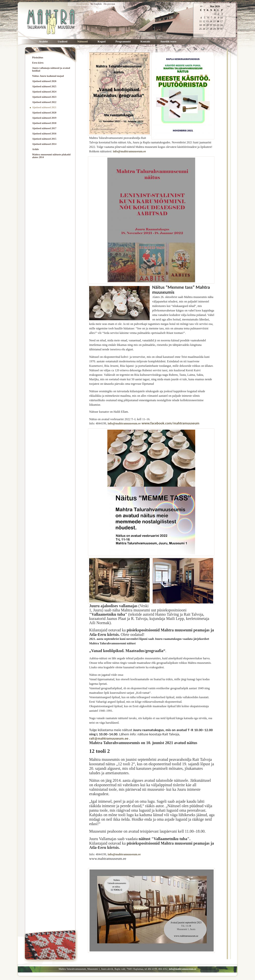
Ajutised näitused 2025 (44, 86)
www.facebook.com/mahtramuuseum (170, 423)
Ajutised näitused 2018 (44, 123)
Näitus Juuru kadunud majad (48, 76)
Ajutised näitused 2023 (44, 97)
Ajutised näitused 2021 (44, 107)
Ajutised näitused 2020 (44, 113)
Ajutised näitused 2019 (44, 118)
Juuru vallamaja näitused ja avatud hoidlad (51, 69)
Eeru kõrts (38, 63)
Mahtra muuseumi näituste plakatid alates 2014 (51, 156)
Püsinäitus (38, 57)
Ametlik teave (168, 42)
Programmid (123, 42)
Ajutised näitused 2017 (44, 128)
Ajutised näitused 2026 (44, 81)
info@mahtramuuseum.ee (129, 151)
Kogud (102, 42)
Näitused (82, 42)
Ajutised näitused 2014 (44, 144)
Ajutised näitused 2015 (44, 139)
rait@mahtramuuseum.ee (109, 738)
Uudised (63, 42)
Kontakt (145, 42)
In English (96, 4)
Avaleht (43, 42)
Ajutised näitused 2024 (44, 92)
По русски (109, 4)
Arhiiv (36, 149)
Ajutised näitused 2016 (44, 134)
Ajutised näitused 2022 (44, 102)
